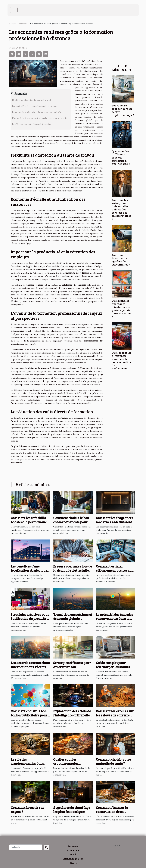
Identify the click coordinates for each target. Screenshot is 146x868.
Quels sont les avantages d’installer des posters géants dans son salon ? (121, 308)
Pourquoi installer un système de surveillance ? (121, 260)
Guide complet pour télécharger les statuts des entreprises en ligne (114, 667)
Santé (73, 854)
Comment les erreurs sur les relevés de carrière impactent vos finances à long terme (115, 717)
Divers (73, 863)
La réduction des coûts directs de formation (31, 124)
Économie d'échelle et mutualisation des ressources (35, 106)
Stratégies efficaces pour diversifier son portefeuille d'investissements (72, 669)
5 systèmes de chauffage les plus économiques (72, 810)
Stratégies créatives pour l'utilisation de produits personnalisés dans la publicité (30, 621)
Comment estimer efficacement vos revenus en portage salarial (115, 570)
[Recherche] (26, 847)
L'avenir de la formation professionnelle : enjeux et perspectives (40, 118)
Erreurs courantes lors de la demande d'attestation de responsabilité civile (73, 570)
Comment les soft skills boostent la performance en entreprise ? (30, 522)
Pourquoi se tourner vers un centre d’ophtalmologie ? (123, 110)
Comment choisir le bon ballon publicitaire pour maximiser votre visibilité (29, 717)
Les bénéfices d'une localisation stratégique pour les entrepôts (29, 570)
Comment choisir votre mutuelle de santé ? (113, 761)
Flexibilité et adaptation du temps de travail (31, 100)
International (73, 850)
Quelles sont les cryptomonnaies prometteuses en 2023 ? (70, 763)
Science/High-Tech (73, 859)
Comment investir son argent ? (28, 810)
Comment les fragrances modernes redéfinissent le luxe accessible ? (114, 522)
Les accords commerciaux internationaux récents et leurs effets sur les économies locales (30, 669)
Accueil (12, 24)
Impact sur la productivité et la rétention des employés (36, 112)
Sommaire (21, 94)
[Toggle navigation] (14, 10)
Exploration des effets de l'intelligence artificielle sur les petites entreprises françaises (73, 717)
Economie (23, 24)
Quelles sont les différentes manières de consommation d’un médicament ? (122, 360)
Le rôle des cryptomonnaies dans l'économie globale (27, 763)
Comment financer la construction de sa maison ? (112, 812)
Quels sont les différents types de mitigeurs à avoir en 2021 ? (121, 157)
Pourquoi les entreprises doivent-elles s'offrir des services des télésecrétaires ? (121, 209)
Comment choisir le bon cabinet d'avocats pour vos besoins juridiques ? (71, 522)
